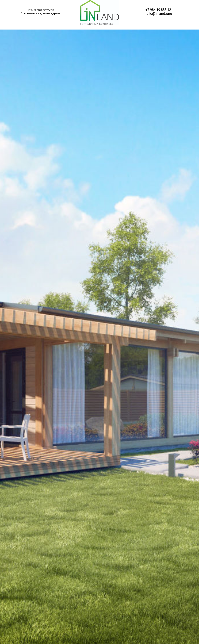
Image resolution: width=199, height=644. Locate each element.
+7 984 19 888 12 (158, 10)
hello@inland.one (158, 14)
